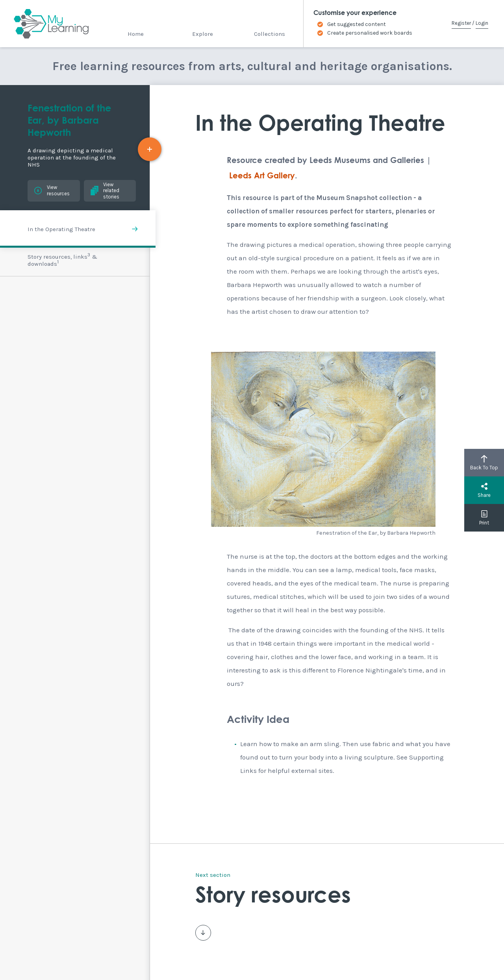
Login (482, 23)
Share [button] (484, 490)
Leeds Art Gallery (262, 176)
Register (461, 23)
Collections (270, 34)
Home (136, 34)
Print (484, 518)
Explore (203, 34)
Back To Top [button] (484, 463)
